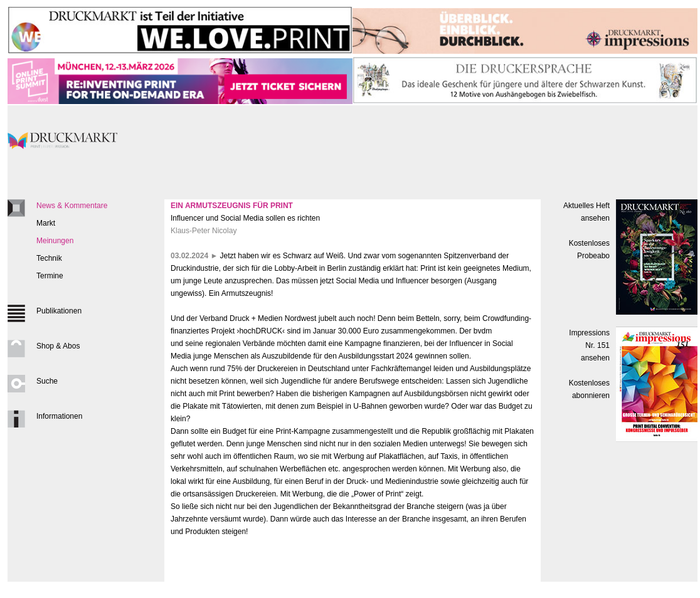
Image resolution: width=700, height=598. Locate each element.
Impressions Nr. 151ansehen (589, 345)
